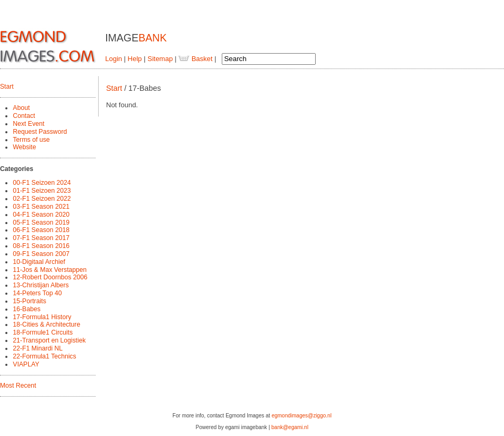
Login (114, 59)
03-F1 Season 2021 (41, 207)
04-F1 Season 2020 (41, 215)
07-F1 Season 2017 (41, 238)
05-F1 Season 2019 (41, 223)
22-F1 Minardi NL (38, 348)
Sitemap (160, 59)
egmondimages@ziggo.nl (302, 416)
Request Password (40, 132)
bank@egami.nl (290, 427)
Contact (24, 116)
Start (7, 87)
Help (135, 59)
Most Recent (18, 386)
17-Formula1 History (42, 317)
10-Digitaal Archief (39, 262)
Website (24, 147)
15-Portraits (29, 301)
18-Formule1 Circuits (43, 332)
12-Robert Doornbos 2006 (50, 277)
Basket (195, 59)
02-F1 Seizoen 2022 (42, 199)
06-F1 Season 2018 (41, 230)
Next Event (28, 124)
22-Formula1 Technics (44, 356)
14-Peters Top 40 (37, 293)
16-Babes (27, 309)
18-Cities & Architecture (46, 324)
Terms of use (31, 140)
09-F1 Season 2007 (41, 254)
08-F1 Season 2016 (41, 246)
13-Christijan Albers (41, 285)
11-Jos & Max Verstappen (50, 270)
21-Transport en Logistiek (49, 340)
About (21, 108)
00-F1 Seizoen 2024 (42, 183)
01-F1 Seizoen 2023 (42, 191)
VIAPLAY (26, 364)
